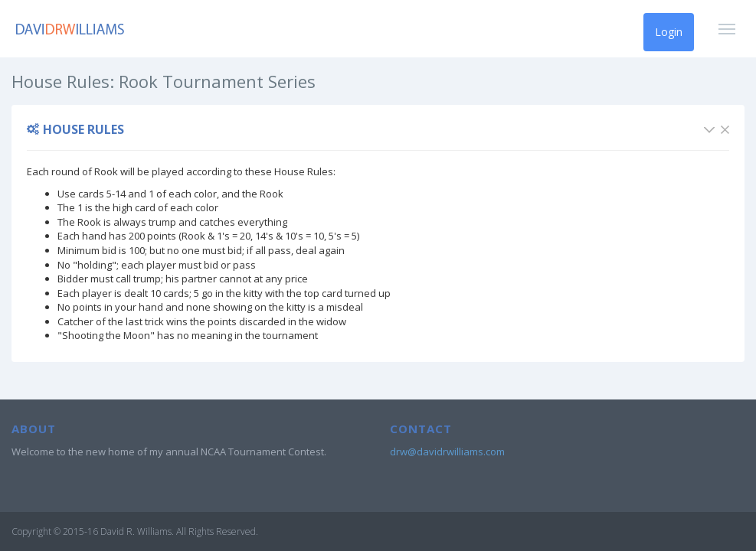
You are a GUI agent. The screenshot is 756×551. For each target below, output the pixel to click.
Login (669, 32)
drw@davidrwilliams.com (447, 452)
